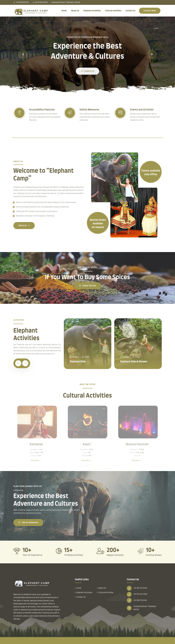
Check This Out (87, 286)
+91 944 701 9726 (140, 588)
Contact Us (130, 11)
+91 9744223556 (40, 2)
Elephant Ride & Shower (134, 362)
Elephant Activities (92, 11)
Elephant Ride (78, 362)
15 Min (74, 357)
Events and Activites (142, 110)
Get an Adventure (28, 523)
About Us (75, 11)
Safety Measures (89, 110)
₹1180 (136, 357)
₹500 (85, 357)
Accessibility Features (42, 110)
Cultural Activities (113, 11)
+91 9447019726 (21, 2)
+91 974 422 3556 (140, 594)
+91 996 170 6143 (140, 600)
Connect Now (150, 11)
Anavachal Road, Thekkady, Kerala (66, 2)
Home (64, 11)
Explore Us (87, 74)
